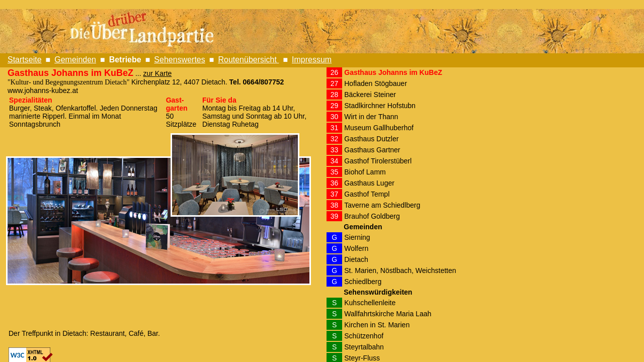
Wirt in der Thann (371, 117)
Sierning (357, 237)
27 (335, 83)
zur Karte (158, 73)
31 (335, 128)
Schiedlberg (363, 282)
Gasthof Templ (367, 194)
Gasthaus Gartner (372, 150)
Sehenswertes (179, 60)
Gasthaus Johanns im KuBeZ (393, 72)
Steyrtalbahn (364, 347)
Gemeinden (75, 60)
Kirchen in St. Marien (377, 325)
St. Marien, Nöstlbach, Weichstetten (400, 270)
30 (335, 117)
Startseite (25, 60)
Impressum (312, 60)
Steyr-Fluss (362, 358)
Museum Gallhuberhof (379, 128)
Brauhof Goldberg (372, 216)
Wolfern (356, 248)
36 (335, 183)
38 (335, 205)
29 (335, 106)
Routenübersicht (248, 60)
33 (335, 150)
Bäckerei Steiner (370, 95)
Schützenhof (364, 336)
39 (335, 216)
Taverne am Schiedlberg (382, 205)
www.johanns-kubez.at (43, 90)
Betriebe (125, 60)
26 (335, 72)
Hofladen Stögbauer (376, 83)
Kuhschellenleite (370, 303)
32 (335, 139)
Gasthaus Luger (369, 183)
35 (335, 172)
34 (335, 161)
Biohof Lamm (365, 172)
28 (335, 95)
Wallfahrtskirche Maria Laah (388, 314)
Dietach (356, 259)
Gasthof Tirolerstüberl (378, 161)
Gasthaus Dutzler (371, 139)
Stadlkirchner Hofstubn (380, 106)
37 (335, 194)
